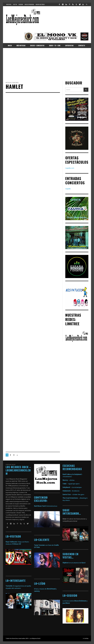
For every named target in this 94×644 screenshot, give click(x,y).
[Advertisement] (47, 64)
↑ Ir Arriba (85, 638)
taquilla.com (70, 168)
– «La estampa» (72, 487)
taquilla (68, 189)
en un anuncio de (74, 563)
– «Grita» (69, 480)
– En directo (71, 491)
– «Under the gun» (73, 494)
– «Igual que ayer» (71, 484)
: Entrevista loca (46, 506)
